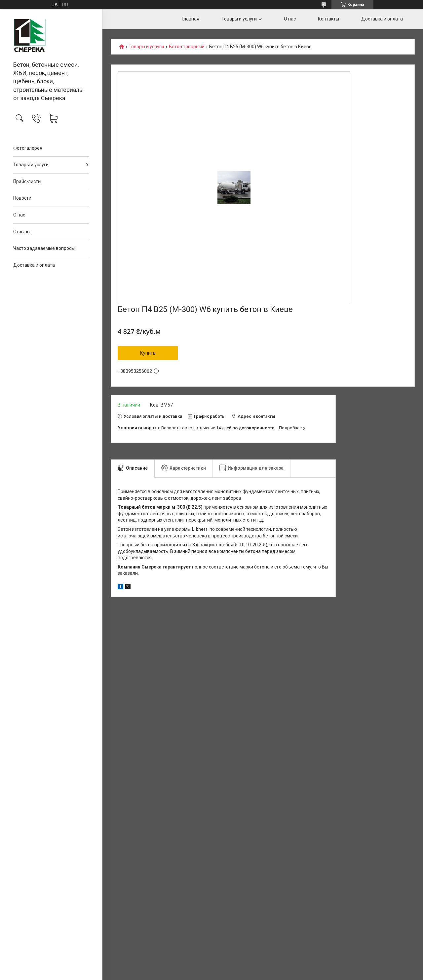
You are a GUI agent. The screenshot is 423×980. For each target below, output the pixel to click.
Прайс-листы (27, 181)
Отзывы (22, 232)
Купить (148, 353)
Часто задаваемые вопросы (44, 248)
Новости (22, 198)
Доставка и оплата (34, 265)
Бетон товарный (187, 47)
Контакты (328, 19)
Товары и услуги (31, 165)
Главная (191, 19)
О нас (19, 215)
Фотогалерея (28, 148)
